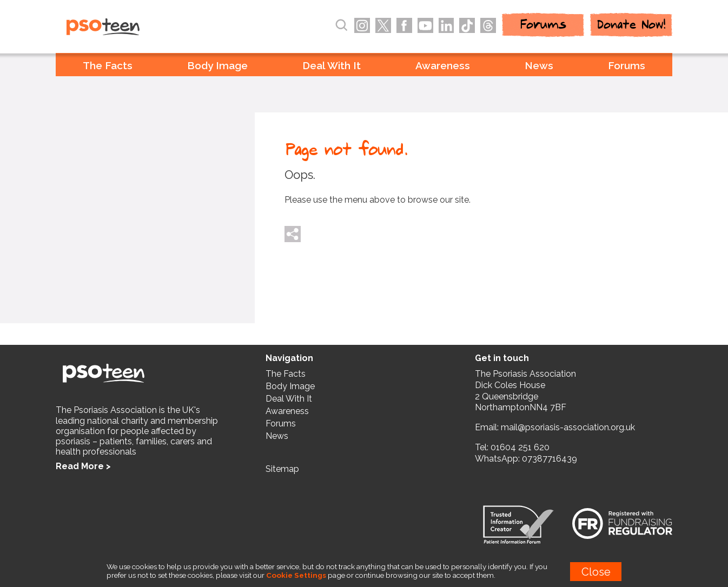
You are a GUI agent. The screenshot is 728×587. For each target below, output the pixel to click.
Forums (627, 65)
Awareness (443, 65)
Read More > (83, 466)
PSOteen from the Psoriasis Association (127, 28)
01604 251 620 (520, 447)
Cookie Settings (296, 575)
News (539, 65)
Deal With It (332, 65)
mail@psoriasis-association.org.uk (568, 427)
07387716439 (550, 459)
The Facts (108, 65)
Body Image (217, 65)
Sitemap (282, 469)
